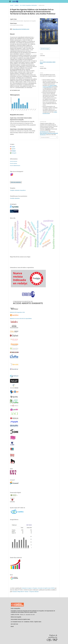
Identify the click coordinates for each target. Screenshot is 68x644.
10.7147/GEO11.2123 (44, 132)
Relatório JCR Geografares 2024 (17, 312)
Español (13, 149)
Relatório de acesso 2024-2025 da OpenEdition (21, 319)
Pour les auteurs (14, 163)
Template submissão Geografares (18, 190)
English (13, 147)
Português (14, 153)
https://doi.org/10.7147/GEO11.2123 (21, 29)
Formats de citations (45, 137)
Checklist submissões (15, 198)
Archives (17, 5)
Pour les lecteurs (14, 161)
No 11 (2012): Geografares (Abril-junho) (29, 5)
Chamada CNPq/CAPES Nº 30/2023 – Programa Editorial (25, 592)
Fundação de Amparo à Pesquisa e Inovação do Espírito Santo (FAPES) (38, 588)
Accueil (12, 5)
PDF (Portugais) (46, 49)
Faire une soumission (16, 182)
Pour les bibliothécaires (15, 166)
